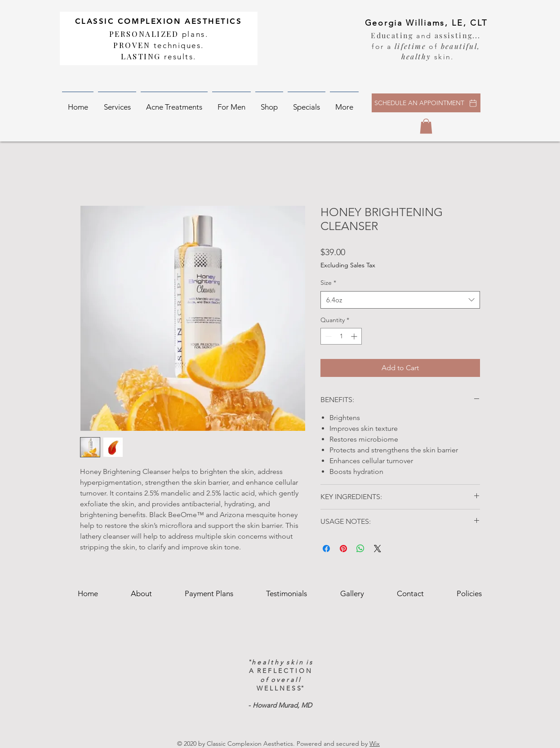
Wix (375, 744)
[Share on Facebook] (326, 549)
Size (328, 283)
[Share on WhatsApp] (360, 549)
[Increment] (355, 336)
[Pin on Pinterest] (343, 549)
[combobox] (400, 300)
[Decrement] (327, 336)
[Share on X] (378, 549)
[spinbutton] (341, 336)
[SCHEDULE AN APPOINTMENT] (426, 103)
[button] (117, 103)
